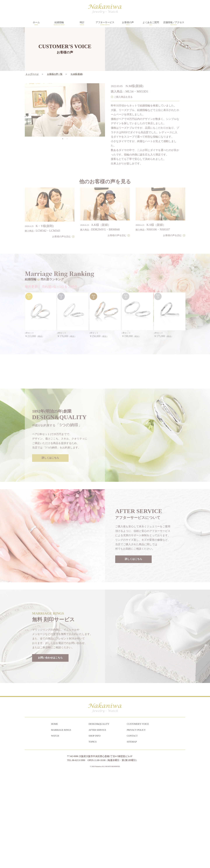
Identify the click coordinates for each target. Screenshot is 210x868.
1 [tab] (63, 130)
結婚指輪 (59, 23)
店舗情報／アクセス (174, 23)
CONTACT (132, 830)
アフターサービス (105, 23)
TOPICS (93, 836)
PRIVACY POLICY (136, 824)
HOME (54, 818)
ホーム (36, 23)
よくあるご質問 (151, 23)
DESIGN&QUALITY (99, 818)
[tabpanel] (65, 102)
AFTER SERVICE (97, 824)
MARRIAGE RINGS (61, 824)
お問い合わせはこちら (50, 744)
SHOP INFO (94, 830)
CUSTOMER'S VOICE (138, 818)
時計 (82, 23)
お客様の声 (128, 23)
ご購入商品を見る (123, 88)
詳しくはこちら (50, 544)
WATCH (55, 830)
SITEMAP (132, 836)
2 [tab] (67, 130)
